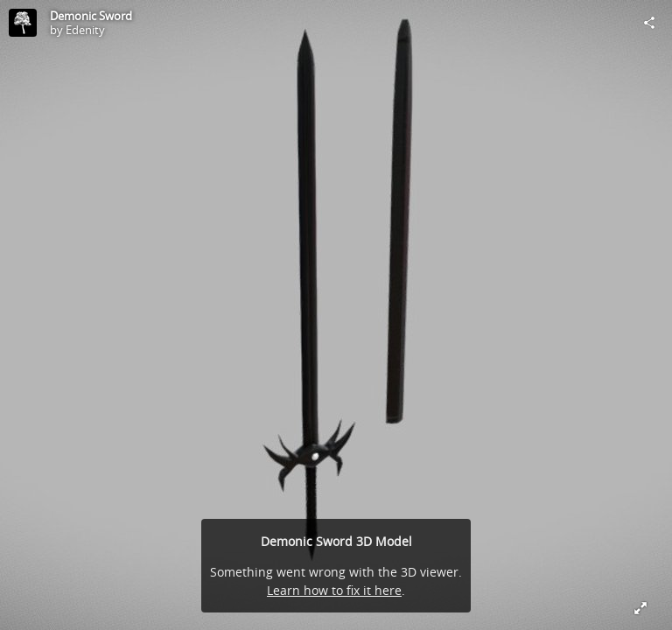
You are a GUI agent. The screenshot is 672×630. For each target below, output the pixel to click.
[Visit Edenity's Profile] (23, 23)
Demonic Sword (91, 16)
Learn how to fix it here (334, 590)
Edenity (85, 30)
